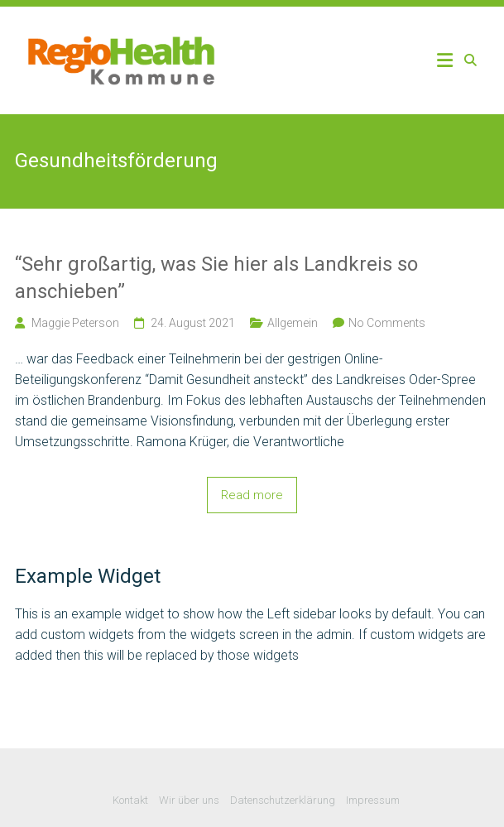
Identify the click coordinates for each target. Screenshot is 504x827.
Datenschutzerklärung (283, 800)
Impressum (373, 800)
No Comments (387, 323)
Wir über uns (189, 800)
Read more (252, 495)
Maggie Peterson (75, 323)
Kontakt (130, 800)
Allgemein (293, 323)
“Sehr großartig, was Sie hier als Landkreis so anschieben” (216, 278)
